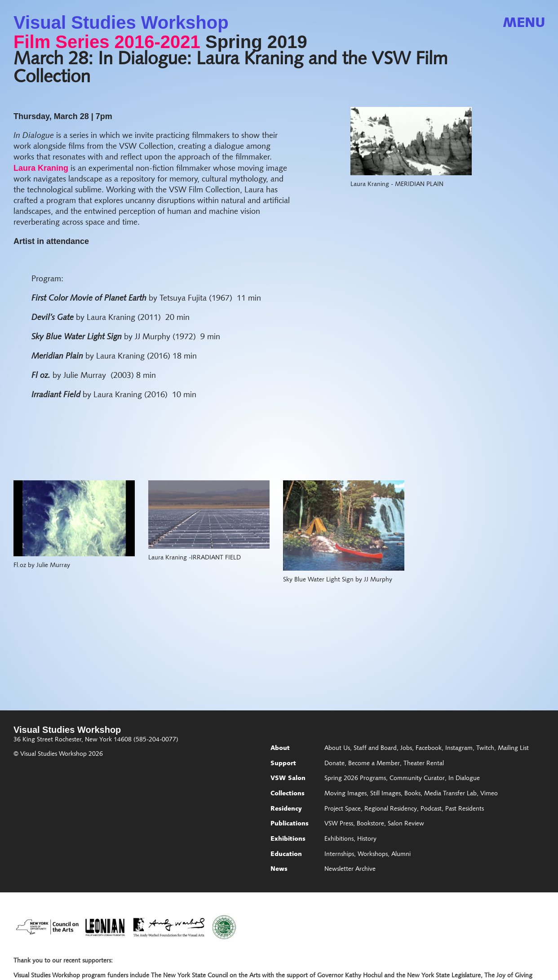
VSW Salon (288, 779)
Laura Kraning (41, 168)
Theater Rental (424, 764)
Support (283, 764)
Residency (286, 809)
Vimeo (489, 794)
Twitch (485, 749)
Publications (290, 824)
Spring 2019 (256, 42)
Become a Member (374, 764)
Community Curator (417, 779)
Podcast (431, 809)
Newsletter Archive (350, 869)
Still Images (385, 794)
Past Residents (465, 809)
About (280, 749)
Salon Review (406, 824)
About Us (337, 749)
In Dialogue (464, 779)
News (279, 869)
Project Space (343, 809)
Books (412, 794)
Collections (288, 794)
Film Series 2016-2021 (107, 42)
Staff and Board (375, 749)
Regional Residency (391, 809)
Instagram (459, 749)
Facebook (429, 749)
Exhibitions (288, 839)
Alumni (401, 855)
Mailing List (513, 749)
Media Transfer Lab (450, 794)
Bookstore (370, 824)
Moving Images (345, 794)
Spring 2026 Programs (355, 779)
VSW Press (339, 824)
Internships (339, 855)
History (367, 839)
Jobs (406, 749)
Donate (334, 764)
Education (286, 855)
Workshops (373, 855)
